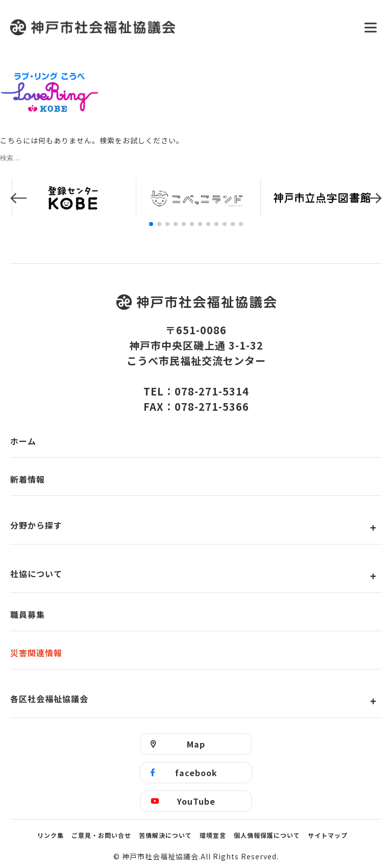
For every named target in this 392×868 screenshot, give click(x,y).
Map (196, 744)
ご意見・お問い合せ (101, 835)
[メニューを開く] (371, 28)
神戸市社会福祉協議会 (181, 27)
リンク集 (51, 835)
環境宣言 (213, 835)
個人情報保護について (267, 835)
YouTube (196, 801)
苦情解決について (165, 835)
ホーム (23, 441)
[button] (18, 198)
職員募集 (28, 614)
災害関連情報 (36, 653)
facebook (196, 773)
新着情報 (28, 479)
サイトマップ (328, 835)
